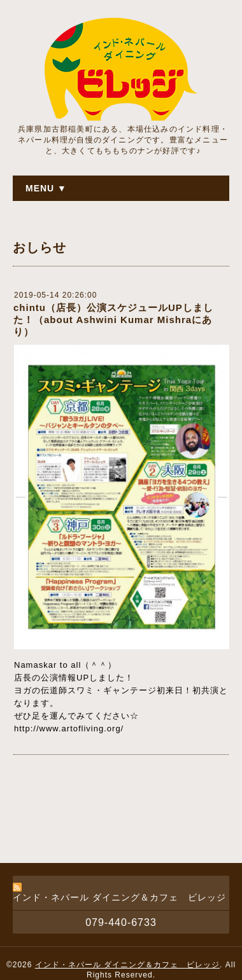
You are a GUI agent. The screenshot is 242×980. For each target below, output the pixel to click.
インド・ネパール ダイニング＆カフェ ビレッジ (127, 965)
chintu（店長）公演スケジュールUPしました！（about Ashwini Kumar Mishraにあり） (113, 320)
